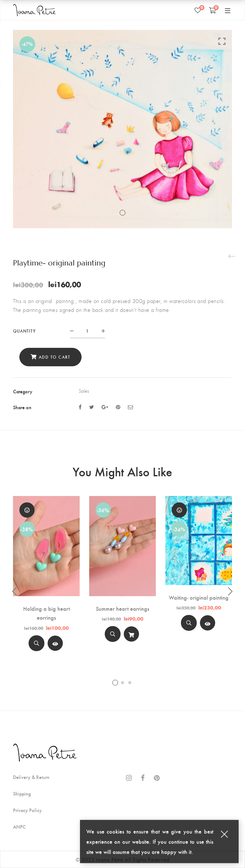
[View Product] (55, 643)
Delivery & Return (31, 777)
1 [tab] (115, 683)
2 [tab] (122, 683)
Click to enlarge (222, 41)
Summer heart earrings (122, 608)
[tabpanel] (46, 576)
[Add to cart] (131, 634)
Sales (84, 391)
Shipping (22, 794)
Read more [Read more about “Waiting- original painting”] (208, 625)
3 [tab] (130, 683)
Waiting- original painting (199, 597)
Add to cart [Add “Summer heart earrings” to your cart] (131, 636)
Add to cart (55, 357)
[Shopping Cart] (212, 10)
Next (230, 591)
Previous (15, 591)
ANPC (19, 827)
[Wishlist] (198, 10)
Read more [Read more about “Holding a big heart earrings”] (55, 645)
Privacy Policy (27, 810)
